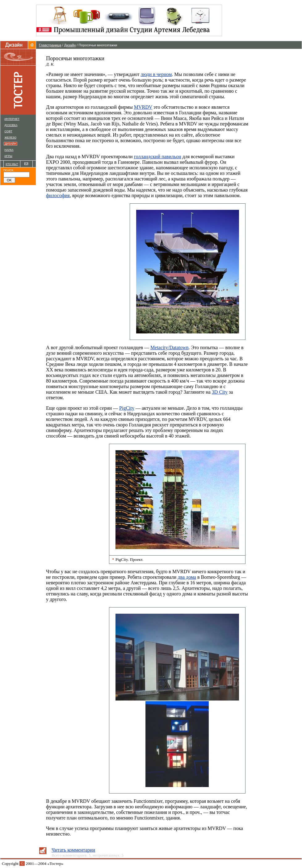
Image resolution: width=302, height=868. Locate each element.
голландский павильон (157, 157)
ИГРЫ (8, 156)
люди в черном (156, 74)
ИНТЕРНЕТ (12, 119)
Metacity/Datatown (170, 347)
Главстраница (50, 45)
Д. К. (50, 64)
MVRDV (143, 107)
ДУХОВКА (11, 125)
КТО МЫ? (12, 164)
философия (58, 195)
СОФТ (8, 131)
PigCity (127, 408)
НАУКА (9, 150)
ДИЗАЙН (11, 144)
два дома (187, 577)
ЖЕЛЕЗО (10, 138)
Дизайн (70, 45)
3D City (220, 392)
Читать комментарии (73, 850)
